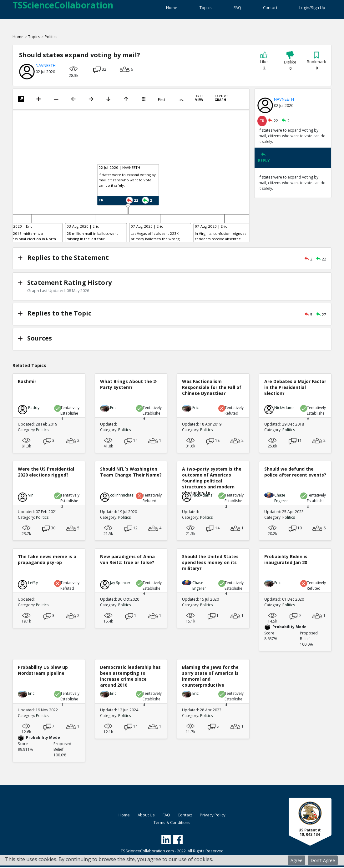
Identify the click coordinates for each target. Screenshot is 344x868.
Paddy (34, 409)
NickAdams (284, 409)
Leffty (33, 584)
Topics (192, 9)
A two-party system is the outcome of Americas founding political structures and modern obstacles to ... (212, 482)
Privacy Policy (220, 816)
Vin (31, 496)
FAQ (229, 9)
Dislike (290, 64)
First (162, 103)
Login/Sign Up (312, 9)
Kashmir (27, 383)
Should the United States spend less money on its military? (210, 564)
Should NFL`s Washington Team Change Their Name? (131, 473)
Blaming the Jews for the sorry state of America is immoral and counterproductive (210, 677)
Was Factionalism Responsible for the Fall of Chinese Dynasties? (212, 389)
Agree (296, 860)
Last (180, 103)
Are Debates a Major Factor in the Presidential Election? (295, 389)
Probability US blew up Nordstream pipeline (43, 671)
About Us (143, 816)
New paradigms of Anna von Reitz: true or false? (127, 561)
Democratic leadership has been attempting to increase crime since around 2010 (130, 677)
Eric (113, 409)
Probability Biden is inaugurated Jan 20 (286, 561)
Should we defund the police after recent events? (295, 473)
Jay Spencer (120, 584)
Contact (266, 9)
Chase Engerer (281, 499)
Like (264, 64)
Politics (51, 40)
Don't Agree (323, 860)
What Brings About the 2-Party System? (129, 386)
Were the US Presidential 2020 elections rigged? (46, 473)
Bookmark (316, 64)
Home (154, 9)
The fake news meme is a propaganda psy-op (47, 561)
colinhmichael (122, 496)
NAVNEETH (46, 68)
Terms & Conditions (172, 824)
